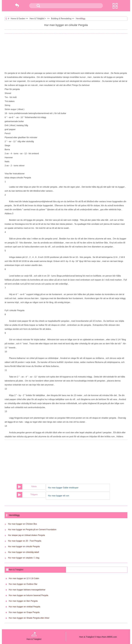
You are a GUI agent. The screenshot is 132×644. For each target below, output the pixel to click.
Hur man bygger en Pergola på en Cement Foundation (32, 530)
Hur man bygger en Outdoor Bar (23, 584)
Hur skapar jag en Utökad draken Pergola (26, 535)
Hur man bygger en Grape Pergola (24, 612)
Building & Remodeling (61, 19)
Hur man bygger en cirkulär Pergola (24, 547)
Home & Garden (18, 19)
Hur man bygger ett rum (59, 496)
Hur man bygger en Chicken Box (22, 524)
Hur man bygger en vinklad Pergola (24, 607)
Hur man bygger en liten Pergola (23, 601)
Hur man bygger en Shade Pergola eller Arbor (29, 618)
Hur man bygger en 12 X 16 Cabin (24, 578)
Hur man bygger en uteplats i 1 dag (24, 558)
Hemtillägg (81, 19)
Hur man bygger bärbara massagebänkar (27, 590)
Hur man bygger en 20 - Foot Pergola (25, 541)
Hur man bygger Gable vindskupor (63, 488)
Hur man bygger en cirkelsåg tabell (23, 552)
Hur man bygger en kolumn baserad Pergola (28, 595)
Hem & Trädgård (37, 19)
